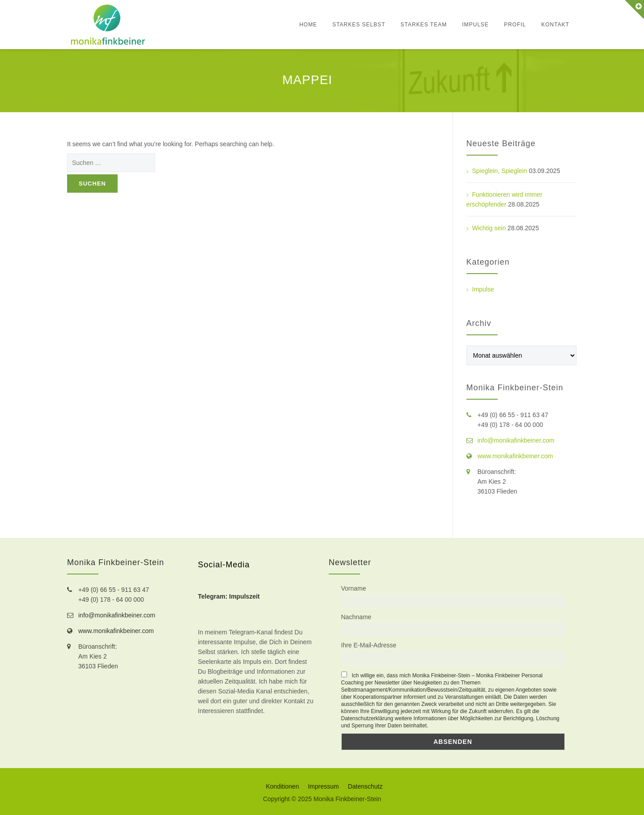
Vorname (354, 588)
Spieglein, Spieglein (500, 171)
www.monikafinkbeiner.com (515, 456)
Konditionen (282, 786)
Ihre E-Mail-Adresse (369, 645)
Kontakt (555, 25)
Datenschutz (365, 786)
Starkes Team (424, 25)
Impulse (475, 25)
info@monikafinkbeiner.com (516, 440)
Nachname (356, 617)
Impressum (323, 786)
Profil (515, 25)
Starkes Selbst (359, 25)
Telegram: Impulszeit (229, 596)
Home (308, 25)
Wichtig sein (489, 228)
